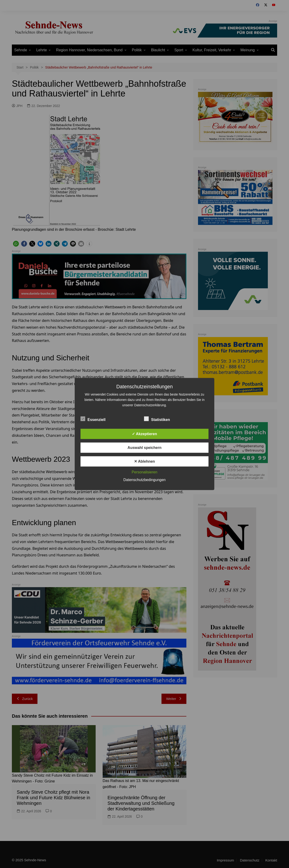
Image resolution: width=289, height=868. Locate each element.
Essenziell (93, 419)
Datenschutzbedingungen (144, 480)
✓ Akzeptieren (144, 434)
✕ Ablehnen (144, 461)
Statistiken (157, 419)
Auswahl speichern (144, 448)
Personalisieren (144, 472)
